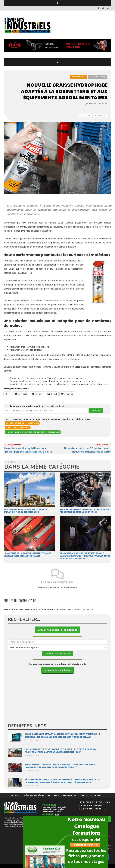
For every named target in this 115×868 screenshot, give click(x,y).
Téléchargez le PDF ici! (85, 845)
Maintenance (78, 77)
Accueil (15, 796)
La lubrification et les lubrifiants (22, 423)
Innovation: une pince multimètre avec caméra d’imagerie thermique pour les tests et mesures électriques (85, 556)
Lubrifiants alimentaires (18, 428)
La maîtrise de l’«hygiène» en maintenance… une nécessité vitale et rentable (28, 555)
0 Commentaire (100, 115)
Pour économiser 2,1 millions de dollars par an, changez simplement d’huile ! (85, 511)
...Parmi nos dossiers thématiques (57, 630)
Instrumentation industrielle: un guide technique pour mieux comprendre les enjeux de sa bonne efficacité (60, 766)
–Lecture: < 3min (98, 77)
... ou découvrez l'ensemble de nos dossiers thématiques (33, 432)
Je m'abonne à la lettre (57, 670)
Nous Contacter (91, 796)
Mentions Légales (65, 796)
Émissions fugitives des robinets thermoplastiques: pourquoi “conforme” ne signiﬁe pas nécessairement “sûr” (60, 751)
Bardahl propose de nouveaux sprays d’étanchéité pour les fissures (25, 511)
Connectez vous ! (82, 609)
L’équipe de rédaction (37, 796)
